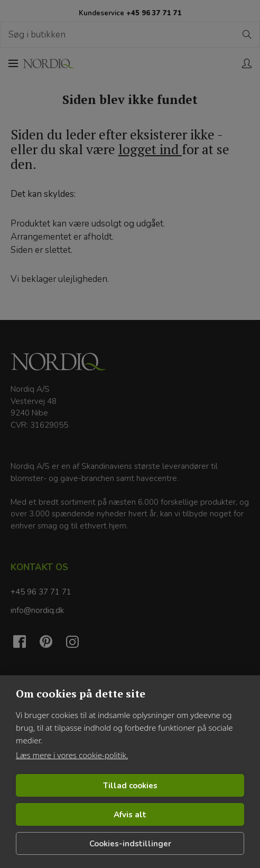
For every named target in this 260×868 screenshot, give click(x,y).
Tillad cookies (130, 786)
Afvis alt (130, 815)
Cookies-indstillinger (130, 844)
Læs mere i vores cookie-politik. (72, 755)
